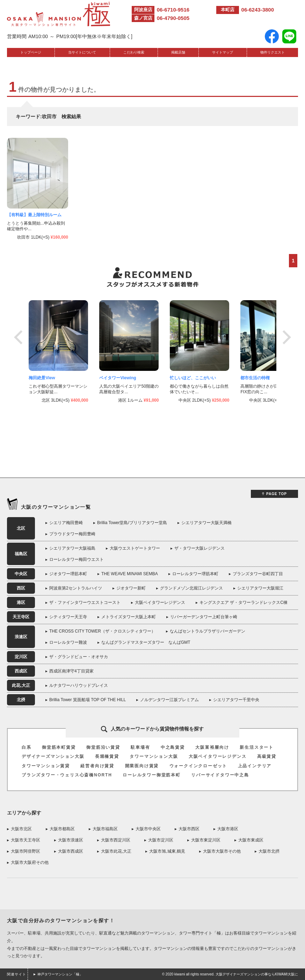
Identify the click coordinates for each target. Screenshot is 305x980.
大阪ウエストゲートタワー (135, 548)
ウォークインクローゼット (198, 766)
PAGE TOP (277, 494)
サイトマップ (223, 52)
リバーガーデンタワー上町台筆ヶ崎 (204, 617)
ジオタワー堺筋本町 (68, 574)
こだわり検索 (134, 52)
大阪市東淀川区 (206, 840)
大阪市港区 (228, 829)
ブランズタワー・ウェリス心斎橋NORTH (67, 775)
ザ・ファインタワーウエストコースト (85, 602)
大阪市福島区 (105, 829)
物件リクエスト (273, 52)
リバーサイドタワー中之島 (220, 775)
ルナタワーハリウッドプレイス (79, 685)
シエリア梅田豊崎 (66, 523)
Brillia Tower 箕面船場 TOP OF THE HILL (88, 700)
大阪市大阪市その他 (222, 851)
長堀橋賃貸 (107, 756)
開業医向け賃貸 (142, 766)
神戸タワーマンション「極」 (60, 974)
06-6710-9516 (173, 10)
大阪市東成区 (251, 840)
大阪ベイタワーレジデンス (160, 602)
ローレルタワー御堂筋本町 (152, 775)
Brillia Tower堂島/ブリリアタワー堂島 (132, 523)
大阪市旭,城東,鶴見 (167, 851)
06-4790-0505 (173, 18)
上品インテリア (255, 766)
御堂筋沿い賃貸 (103, 747)
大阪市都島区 (62, 829)
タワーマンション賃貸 (46, 766)
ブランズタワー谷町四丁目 (258, 574)
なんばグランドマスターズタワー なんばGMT (146, 642)
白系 (27, 747)
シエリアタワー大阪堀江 (260, 588)
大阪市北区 (21, 829)
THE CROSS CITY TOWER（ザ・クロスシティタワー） (102, 631)
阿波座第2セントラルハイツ (76, 588)
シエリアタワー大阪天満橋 (206, 523)
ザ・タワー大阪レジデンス (199, 548)
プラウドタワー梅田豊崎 (72, 534)
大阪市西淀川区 (116, 840)
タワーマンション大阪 (154, 756)
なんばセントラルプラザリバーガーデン (208, 631)
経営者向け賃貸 (97, 766)
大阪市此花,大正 (116, 851)
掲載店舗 (178, 52)
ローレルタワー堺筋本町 (195, 574)
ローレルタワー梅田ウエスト (77, 559)
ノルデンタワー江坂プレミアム (169, 700)
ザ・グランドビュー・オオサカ (79, 657)
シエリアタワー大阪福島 (72, 548)
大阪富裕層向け (212, 747)
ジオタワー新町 (131, 588)
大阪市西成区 (71, 851)
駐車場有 (140, 747)
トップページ (31, 52)
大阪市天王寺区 (26, 840)
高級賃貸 (267, 756)
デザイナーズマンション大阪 (53, 756)
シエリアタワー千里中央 (236, 700)
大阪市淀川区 (161, 840)
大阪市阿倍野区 (26, 851)
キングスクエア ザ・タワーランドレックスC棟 (244, 602)
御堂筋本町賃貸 (59, 747)
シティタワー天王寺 (68, 617)
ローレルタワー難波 (68, 642)
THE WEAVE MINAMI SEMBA (130, 574)
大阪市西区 (189, 829)
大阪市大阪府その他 (30, 862)
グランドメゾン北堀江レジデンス (191, 588)
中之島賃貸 (173, 747)
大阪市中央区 (148, 829)
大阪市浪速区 (71, 840)
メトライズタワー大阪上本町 (129, 617)
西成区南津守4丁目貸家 (71, 671)
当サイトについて (82, 52)
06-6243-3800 (258, 10)
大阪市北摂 (269, 851)
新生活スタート (257, 747)
